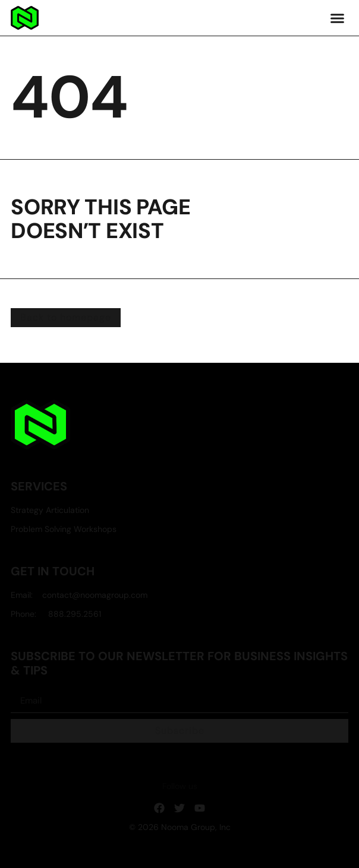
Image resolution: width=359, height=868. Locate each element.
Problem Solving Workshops (64, 529)
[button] (337, 18)
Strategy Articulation (50, 510)
